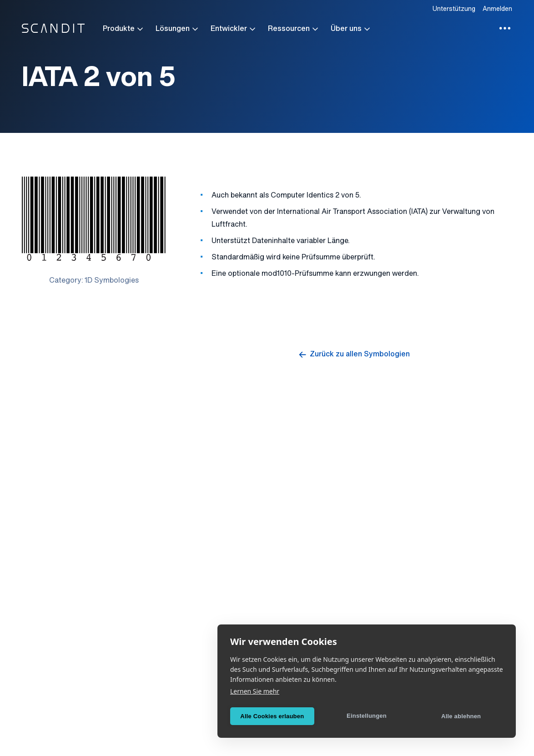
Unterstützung (454, 9)
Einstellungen (367, 716)
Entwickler (234, 29)
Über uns (351, 29)
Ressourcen (294, 29)
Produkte (124, 29)
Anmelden (497, 9)
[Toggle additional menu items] (505, 28)
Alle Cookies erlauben (272, 716)
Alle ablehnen (461, 716)
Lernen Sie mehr (255, 691)
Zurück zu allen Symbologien (353, 355)
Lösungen (178, 29)
